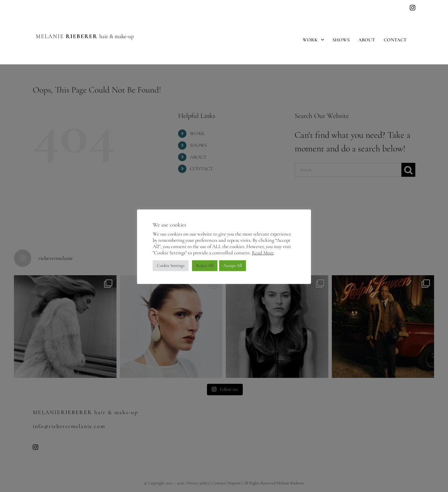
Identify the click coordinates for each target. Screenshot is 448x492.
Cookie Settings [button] (171, 265)
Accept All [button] (233, 265)
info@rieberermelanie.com (54, 8)
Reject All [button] (205, 265)
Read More (263, 253)
